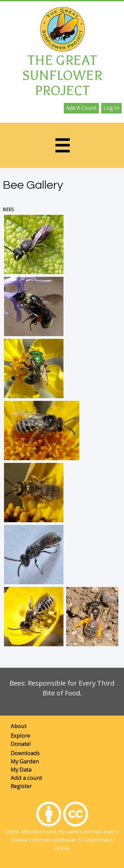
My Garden (25, 761)
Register (21, 786)
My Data (21, 770)
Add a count (81, 108)
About (19, 726)
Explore (20, 736)
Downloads (25, 753)
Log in (111, 108)
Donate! (21, 744)
